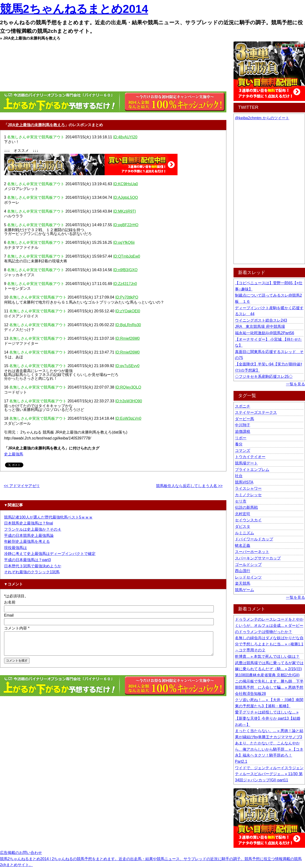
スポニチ (243, 406)
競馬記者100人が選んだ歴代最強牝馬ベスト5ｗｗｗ (48, 517)
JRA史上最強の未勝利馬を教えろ (36, 125)
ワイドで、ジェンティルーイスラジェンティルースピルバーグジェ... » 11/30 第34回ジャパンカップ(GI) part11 (269, 774)
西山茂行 (243, 571)
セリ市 (241, 501)
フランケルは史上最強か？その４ (33, 529)
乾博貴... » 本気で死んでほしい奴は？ (267, 656)
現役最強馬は (15, 548)
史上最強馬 (14, 454)
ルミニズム (244, 533)
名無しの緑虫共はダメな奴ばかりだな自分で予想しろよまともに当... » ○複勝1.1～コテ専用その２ (269, 644)
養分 (239, 444)
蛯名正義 (243, 546)
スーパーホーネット (252, 552)
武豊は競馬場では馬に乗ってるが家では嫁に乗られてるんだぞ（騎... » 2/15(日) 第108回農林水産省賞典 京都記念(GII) (269, 669)
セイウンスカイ (248, 520)
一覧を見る (295, 384)
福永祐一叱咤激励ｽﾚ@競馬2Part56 (264, 333)
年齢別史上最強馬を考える (27, 541)
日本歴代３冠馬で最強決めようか (33, 566)
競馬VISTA (244, 482)
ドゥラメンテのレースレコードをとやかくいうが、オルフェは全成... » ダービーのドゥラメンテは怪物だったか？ (269, 625)
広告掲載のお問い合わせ (21, 853)
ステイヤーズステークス (256, 412)
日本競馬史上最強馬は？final (28, 523)
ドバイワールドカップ (254, 539)
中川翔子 (243, 425)
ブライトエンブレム (252, 470)
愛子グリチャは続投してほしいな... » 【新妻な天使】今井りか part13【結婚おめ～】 (268, 718)
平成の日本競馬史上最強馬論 (29, 536)
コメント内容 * (17, 628)
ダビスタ (243, 526)
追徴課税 (243, 432)
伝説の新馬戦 (246, 507)
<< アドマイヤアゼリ (22, 486)
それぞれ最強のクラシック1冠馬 (32, 572)
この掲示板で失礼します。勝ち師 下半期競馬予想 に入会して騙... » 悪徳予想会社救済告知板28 (269, 687)
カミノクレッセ (248, 495)
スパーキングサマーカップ (258, 558)
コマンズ (243, 451)
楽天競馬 (243, 583)
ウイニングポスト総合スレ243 (261, 320)
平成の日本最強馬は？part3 (27, 560)
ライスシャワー (248, 488)
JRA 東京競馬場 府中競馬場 (260, 327)
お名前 (10, 602)
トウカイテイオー (250, 457)
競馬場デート (246, 463)
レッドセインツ (248, 577)
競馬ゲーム (244, 590)
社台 (239, 476)
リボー (241, 438)
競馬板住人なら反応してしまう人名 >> (189, 486)
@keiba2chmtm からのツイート (262, 118)
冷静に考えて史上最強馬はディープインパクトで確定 (50, 554)
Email (9, 615)
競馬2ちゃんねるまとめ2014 (74, 9)
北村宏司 (243, 514)
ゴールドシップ (248, 565)
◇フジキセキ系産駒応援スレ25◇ (264, 377)
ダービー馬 (244, 419)
